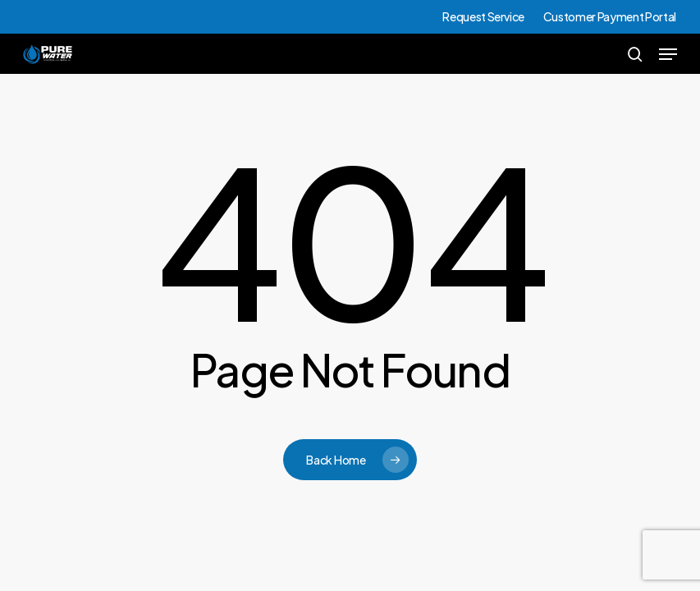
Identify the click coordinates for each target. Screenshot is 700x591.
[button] (668, 54)
